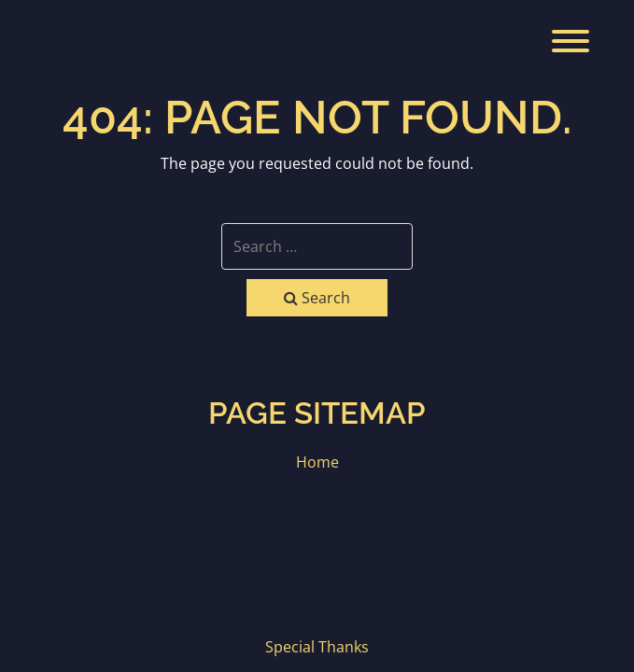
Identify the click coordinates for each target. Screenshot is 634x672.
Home (317, 462)
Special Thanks (317, 647)
